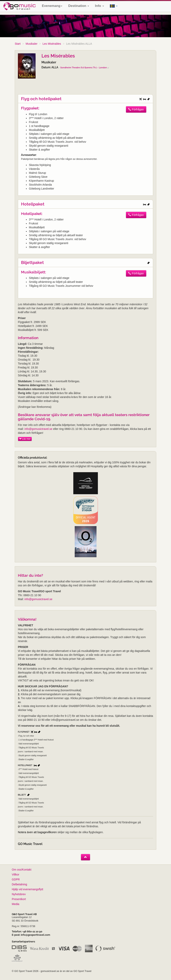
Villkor (16, 875)
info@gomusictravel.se (38, 429)
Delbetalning (19, 884)
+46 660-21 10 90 (32, 931)
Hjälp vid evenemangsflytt (28, 889)
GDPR (16, 879)
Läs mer (25, 439)
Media (16, 904)
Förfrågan (136, 109)
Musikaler (32, 44)
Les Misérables (52, 44)
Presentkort (19, 899)
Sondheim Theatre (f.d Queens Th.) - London (85, 68)
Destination (79, 6)
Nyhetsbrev (19, 894)
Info (99, 6)
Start (18, 44)
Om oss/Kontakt (22, 870)
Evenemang (52, 6)
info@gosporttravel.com (35, 935)
